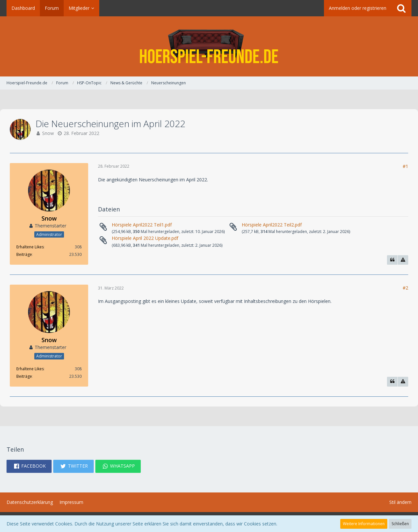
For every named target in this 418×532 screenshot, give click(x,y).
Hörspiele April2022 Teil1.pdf (142, 225)
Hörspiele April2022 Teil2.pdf (272, 225)
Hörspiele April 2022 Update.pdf (145, 238)
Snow (48, 133)
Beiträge (24, 254)
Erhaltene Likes (30, 247)
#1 (405, 166)
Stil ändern (400, 502)
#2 (405, 288)
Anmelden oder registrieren (358, 8)
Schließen (400, 524)
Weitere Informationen (364, 524)
